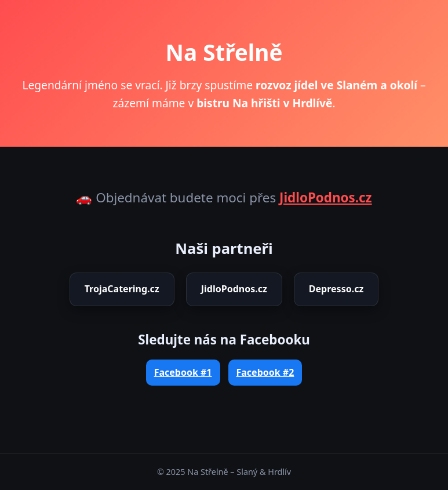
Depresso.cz (336, 289)
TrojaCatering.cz (122, 289)
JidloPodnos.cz (326, 197)
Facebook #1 (183, 372)
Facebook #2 (265, 372)
